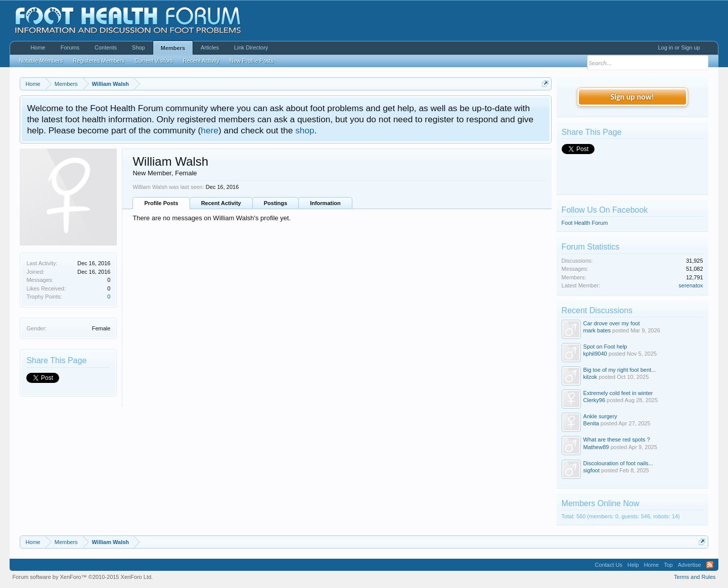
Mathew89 (596, 447)
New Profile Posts (252, 61)
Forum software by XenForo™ (82, 577)
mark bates (597, 330)
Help (633, 565)
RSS (710, 565)
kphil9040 (595, 354)
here (210, 130)
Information (325, 203)
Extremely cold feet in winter (618, 393)
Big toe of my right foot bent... (620, 370)
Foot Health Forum (585, 223)
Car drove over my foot (612, 323)
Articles (210, 47)
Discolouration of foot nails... (618, 463)
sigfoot (591, 470)
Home (38, 47)
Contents (106, 47)
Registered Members (99, 61)
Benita (591, 423)
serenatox (691, 285)
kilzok (590, 377)
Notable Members (41, 61)
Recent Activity (221, 203)
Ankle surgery (600, 416)
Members (173, 48)
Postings (276, 203)
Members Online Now (601, 503)
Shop (139, 47)
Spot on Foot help (605, 347)
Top (668, 565)
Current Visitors (154, 61)
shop (305, 130)
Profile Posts (161, 203)
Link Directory (251, 47)
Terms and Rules (695, 577)
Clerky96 (594, 400)
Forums (70, 47)
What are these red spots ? (617, 439)
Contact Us (609, 565)
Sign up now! (632, 97)
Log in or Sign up (679, 47)
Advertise (690, 565)
